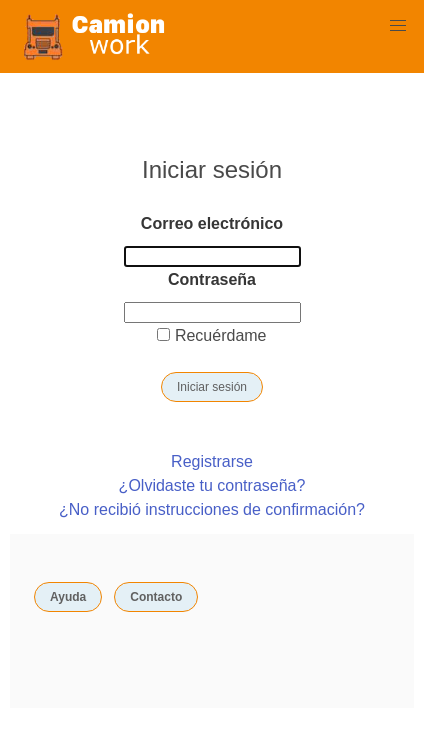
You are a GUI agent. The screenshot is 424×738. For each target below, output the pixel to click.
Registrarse (212, 461)
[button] (398, 26)
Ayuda (68, 597)
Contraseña (212, 279)
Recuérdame (211, 335)
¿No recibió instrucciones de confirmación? (212, 509)
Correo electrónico (212, 223)
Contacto (156, 597)
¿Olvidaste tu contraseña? (212, 485)
